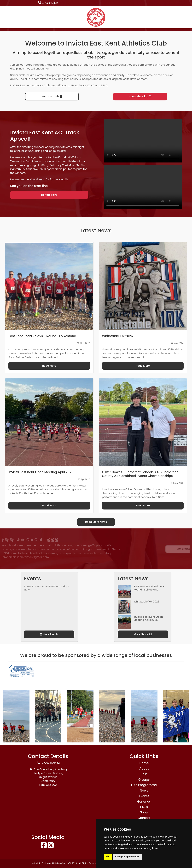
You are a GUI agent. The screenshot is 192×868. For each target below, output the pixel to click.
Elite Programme (144, 785)
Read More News (96, 522)
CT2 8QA (52, 785)
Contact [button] (144, 818)
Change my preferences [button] (127, 856)
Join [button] (144, 774)
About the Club (140, 96)
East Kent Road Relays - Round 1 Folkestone (149, 588)
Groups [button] (144, 780)
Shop (144, 812)
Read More (49, 366)
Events (144, 796)
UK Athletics (79, 85)
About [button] (144, 769)
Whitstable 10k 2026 (146, 602)
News (144, 790)
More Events (49, 634)
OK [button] (108, 856)
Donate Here (49, 195)
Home (144, 763)
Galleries (144, 801)
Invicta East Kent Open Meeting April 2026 (148, 618)
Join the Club (52, 96)
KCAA (91, 85)
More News (143, 634)
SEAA (104, 85)
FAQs (144, 807)
